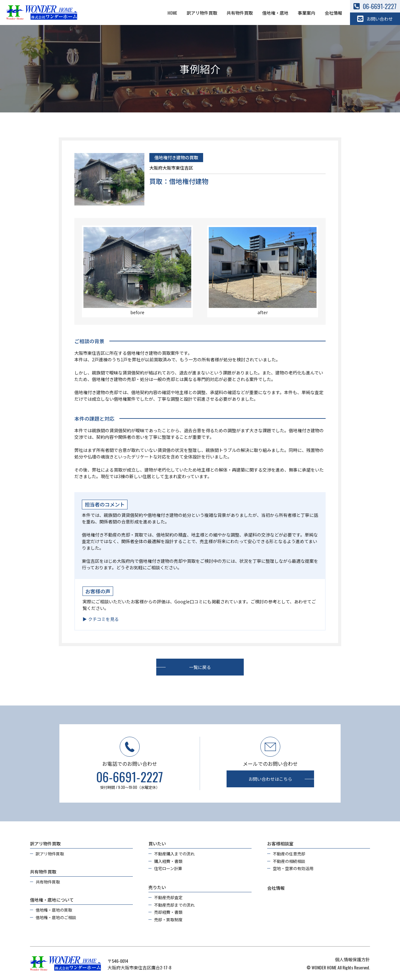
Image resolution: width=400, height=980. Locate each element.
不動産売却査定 (168, 897)
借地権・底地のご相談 (56, 917)
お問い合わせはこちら (270, 779)
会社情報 (333, 13)
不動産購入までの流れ (174, 854)
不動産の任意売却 (289, 854)
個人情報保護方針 (352, 959)
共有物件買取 (240, 13)
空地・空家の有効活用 (293, 868)
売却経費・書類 (168, 912)
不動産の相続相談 (289, 861)
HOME (172, 13)
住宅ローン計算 (168, 868)
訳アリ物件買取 (202, 13)
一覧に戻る (200, 667)
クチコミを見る (103, 619)
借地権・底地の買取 (54, 910)
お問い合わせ (375, 19)
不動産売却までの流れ (174, 905)
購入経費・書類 (168, 861)
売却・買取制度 (168, 920)
